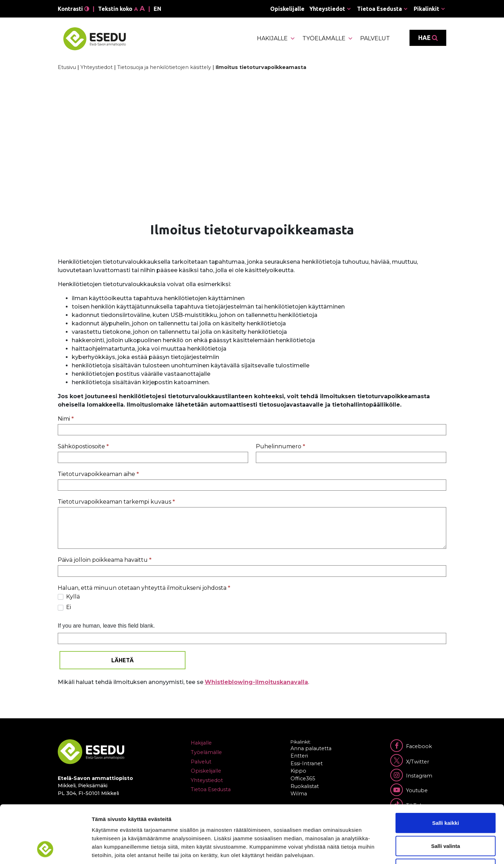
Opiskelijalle (287, 9)
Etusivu (67, 67)
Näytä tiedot (374, 850)
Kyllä (69, 597)
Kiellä (446, 818)
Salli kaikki (446, 772)
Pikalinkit (426, 9)
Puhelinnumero (281, 446)
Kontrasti (73, 9)
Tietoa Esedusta (379, 9)
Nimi (66, 419)
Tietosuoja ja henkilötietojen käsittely (164, 67)
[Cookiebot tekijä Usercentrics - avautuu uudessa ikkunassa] (45, 850)
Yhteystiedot (327, 9)
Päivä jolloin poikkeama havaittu (105, 560)
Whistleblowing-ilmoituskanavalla (256, 682)
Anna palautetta (311, 748)
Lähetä (122, 660)
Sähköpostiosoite (83, 446)
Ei (64, 607)
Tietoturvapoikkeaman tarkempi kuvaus (116, 502)
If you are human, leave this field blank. (106, 626)
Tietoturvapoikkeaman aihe (98, 474)
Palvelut (375, 38)
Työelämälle (328, 39)
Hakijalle (276, 39)
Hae (428, 38)
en (157, 9)
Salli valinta (446, 795)
